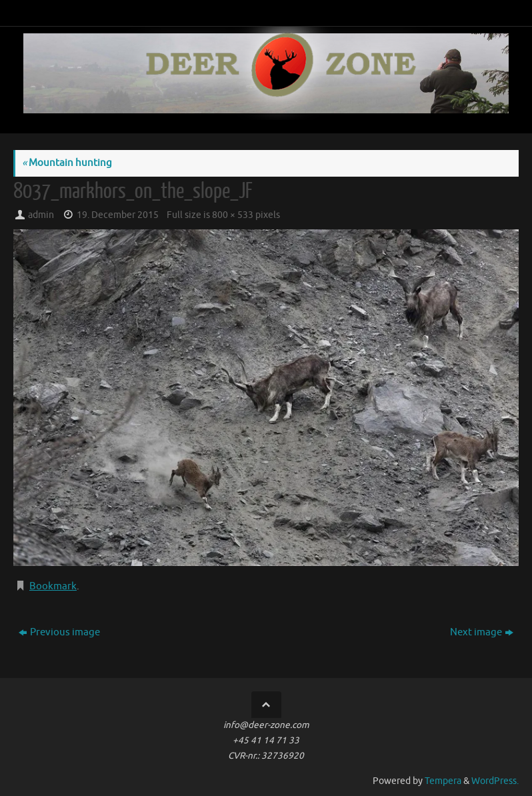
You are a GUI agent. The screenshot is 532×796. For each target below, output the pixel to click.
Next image (482, 632)
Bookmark (53, 586)
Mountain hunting (67, 163)
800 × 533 (233, 215)
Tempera (443, 781)
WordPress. (495, 781)
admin (41, 215)
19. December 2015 (118, 215)
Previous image (59, 632)
